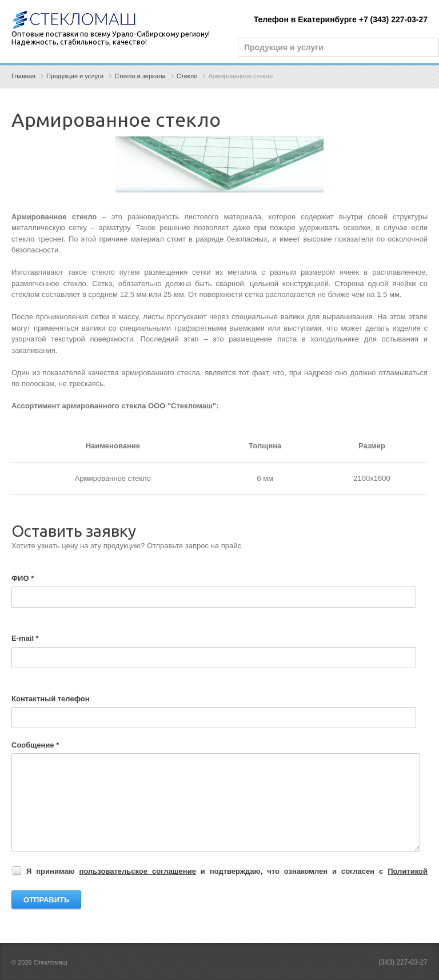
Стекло (187, 76)
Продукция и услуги (75, 76)
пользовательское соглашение (138, 871)
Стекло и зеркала (140, 76)
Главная (23, 76)
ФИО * (23, 578)
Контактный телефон (51, 699)
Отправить (46, 900)
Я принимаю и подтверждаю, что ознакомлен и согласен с (221, 872)
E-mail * (25, 638)
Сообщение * (35, 745)
